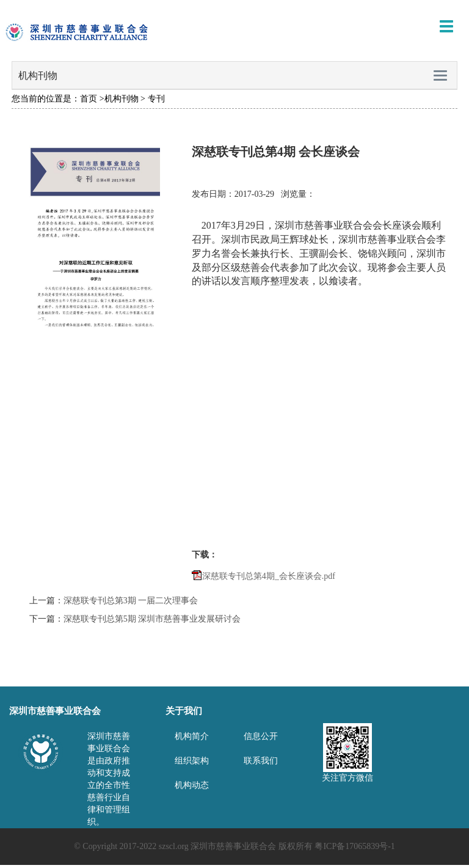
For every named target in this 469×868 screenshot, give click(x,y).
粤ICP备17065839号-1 (354, 846)
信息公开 (261, 736)
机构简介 (192, 736)
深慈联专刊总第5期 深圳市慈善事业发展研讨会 (152, 619)
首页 (89, 99)
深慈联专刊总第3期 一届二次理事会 (131, 601)
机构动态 (192, 785)
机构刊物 (122, 99)
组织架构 (192, 761)
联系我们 (261, 761)
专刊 (156, 99)
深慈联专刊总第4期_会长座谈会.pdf (269, 576)
